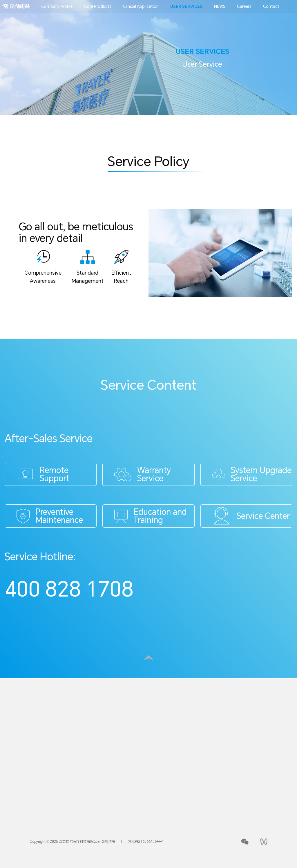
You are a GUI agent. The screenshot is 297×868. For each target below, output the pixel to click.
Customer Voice (233, 760)
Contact (271, 6)
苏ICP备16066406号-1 (146, 841)
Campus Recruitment (180, 760)
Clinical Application (141, 6)
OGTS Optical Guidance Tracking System (140, 790)
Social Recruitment (180, 745)
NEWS (220, 6)
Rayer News (231, 745)
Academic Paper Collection (260, 792)
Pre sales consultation (207, 764)
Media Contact (206, 745)
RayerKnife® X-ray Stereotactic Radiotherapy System (137, 749)
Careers (244, 6)
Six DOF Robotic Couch (139, 802)
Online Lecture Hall (259, 754)
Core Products (98, 6)
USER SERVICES (186, 6)
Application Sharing (260, 773)
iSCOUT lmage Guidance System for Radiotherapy (137, 772)
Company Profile (57, 6)
